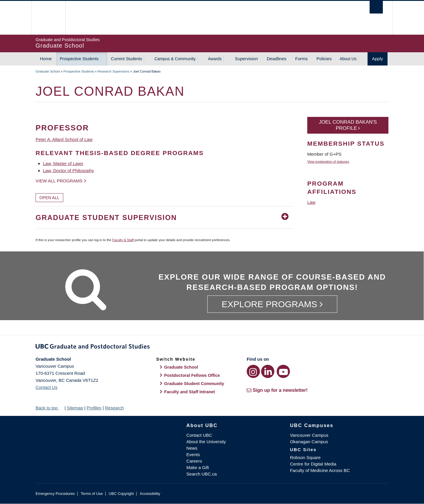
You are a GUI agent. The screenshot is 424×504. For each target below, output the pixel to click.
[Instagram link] (253, 371)
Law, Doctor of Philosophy (68, 170)
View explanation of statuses (328, 162)
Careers (194, 461)
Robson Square (305, 457)
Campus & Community (175, 59)
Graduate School (48, 71)
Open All (49, 198)
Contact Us (46, 387)
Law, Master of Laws (63, 163)
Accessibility (150, 494)
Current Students (126, 59)
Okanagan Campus (309, 442)
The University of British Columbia (48, 18)
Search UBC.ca (202, 474)
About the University (206, 442)
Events (193, 455)
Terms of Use (92, 494)
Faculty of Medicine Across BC (320, 470)
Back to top (49, 408)
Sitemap (75, 408)
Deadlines (277, 59)
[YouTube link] (283, 371)
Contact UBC (199, 435)
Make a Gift (198, 467)
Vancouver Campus (309, 435)
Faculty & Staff (123, 240)
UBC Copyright (121, 494)
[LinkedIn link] (268, 371)
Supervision (246, 59)
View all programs (59, 181)
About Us (348, 59)
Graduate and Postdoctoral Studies (212, 347)
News (192, 448)
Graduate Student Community (194, 384)
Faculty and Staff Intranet (190, 392)
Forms (302, 59)
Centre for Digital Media (313, 464)
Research (114, 408)
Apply (378, 59)
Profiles (94, 408)
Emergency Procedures (55, 494)
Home (46, 59)
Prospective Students (79, 59)
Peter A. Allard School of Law (64, 139)
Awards (215, 59)
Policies (324, 59)
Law (311, 202)
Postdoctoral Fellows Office (192, 375)
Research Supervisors (113, 71)
